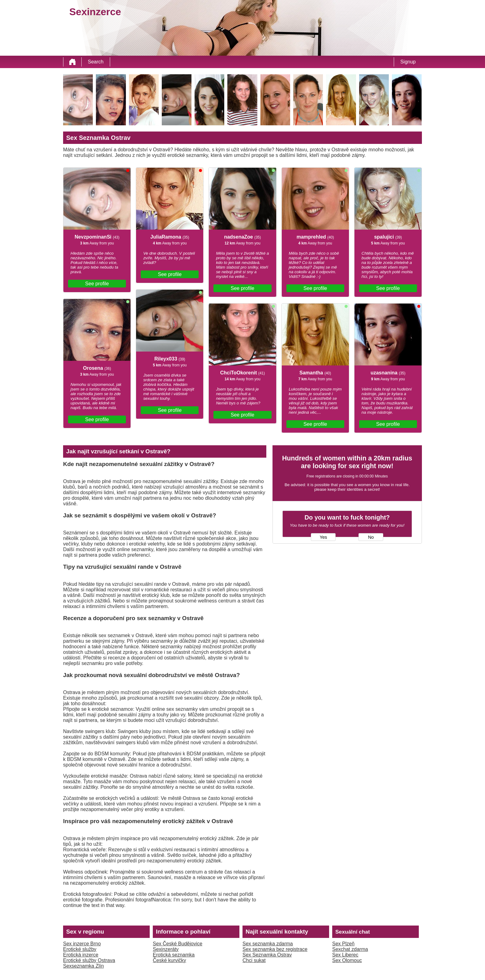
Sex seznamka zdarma (268, 944)
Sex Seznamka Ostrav (267, 955)
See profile (97, 284)
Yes (323, 537)
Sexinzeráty (166, 949)
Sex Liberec (345, 955)
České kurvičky (170, 960)
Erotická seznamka (174, 955)
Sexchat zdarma (350, 949)
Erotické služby (80, 949)
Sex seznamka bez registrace (275, 949)
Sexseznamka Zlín (84, 966)
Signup (408, 62)
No (371, 537)
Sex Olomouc (347, 960)
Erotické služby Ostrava (89, 960)
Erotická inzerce (81, 955)
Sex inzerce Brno (82, 944)
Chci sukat (254, 960)
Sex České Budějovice (178, 944)
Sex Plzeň (343, 944)
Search (96, 62)
